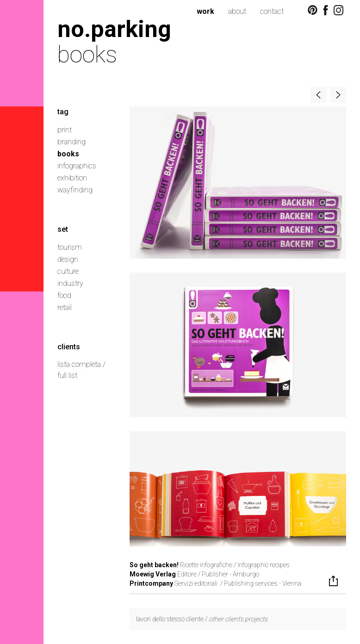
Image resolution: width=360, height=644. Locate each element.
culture (68, 271)
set (63, 229)
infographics (77, 166)
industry (70, 283)
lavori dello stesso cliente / (202, 619)
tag (63, 112)
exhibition (72, 178)
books (68, 154)
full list (67, 375)
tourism (70, 247)
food (64, 295)
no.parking (114, 29)
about (237, 11)
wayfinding (75, 190)
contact (272, 11)
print (65, 130)
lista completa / (81, 364)
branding (71, 142)
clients (69, 347)
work (205, 11)
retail (65, 307)
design (68, 259)
